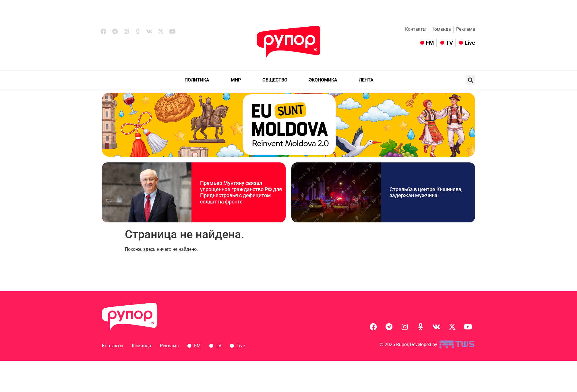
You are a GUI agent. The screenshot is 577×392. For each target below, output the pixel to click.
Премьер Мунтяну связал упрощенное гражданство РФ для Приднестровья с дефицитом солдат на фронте (241, 192)
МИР (236, 80)
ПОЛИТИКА (197, 80)
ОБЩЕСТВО (275, 80)
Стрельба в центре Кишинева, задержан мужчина (426, 192)
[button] (470, 80)
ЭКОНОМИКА (323, 80)
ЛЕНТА (366, 80)
